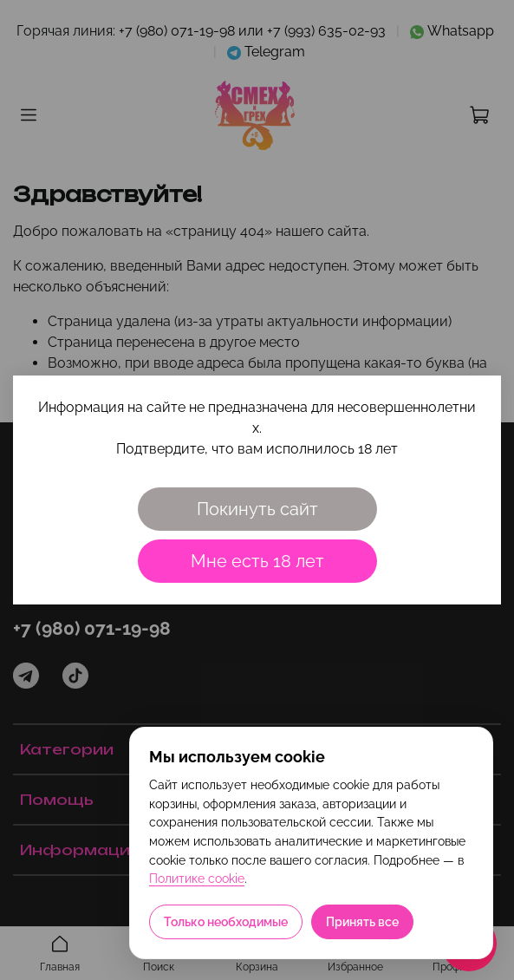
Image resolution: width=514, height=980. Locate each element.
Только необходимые (226, 922)
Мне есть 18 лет (257, 561)
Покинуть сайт (257, 509)
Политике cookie (197, 879)
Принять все (362, 922)
